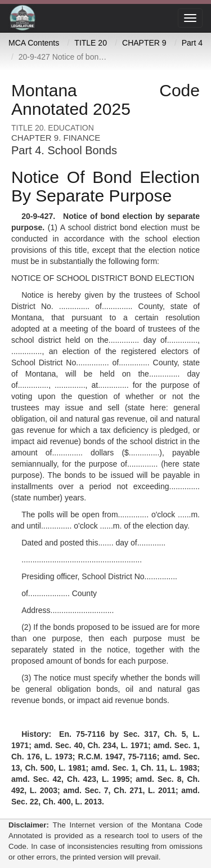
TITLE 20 (91, 43)
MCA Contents (34, 43)
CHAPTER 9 (144, 43)
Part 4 (192, 43)
